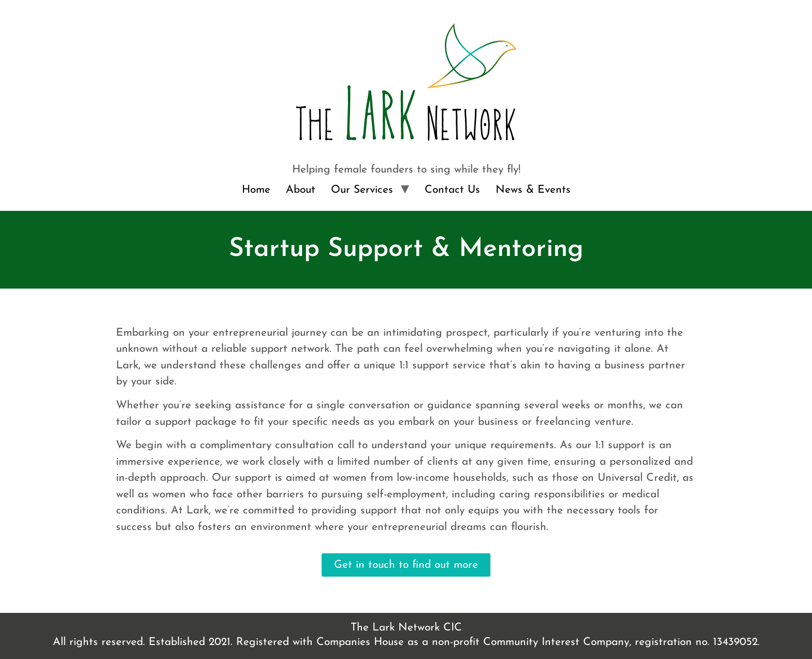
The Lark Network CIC (406, 628)
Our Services (362, 190)
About (301, 190)
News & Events (533, 190)
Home (256, 190)
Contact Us (452, 190)
